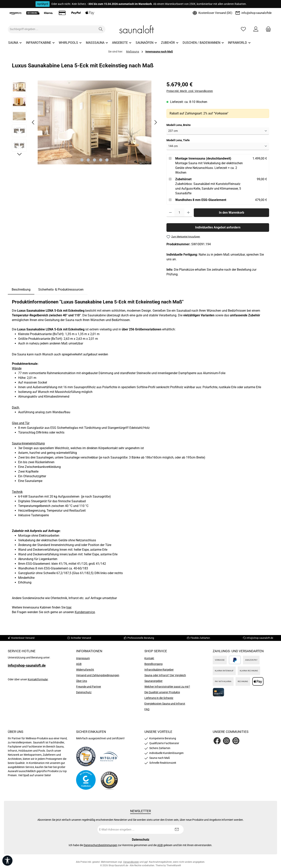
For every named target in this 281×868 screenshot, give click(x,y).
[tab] (21, 290)
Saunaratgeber (153, 681)
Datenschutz (84, 692)
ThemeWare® (174, 865)
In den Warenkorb (232, 213)
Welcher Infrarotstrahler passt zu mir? (167, 687)
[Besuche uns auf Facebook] (217, 741)
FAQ (147, 709)
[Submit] (177, 829)
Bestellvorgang (153, 664)
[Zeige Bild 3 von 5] (94, 160)
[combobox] (52, 29)
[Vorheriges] (33, 122)
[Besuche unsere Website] (236, 741)
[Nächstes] (156, 122)
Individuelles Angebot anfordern (218, 227)
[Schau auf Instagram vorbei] (226, 741)
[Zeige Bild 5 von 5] (107, 160)
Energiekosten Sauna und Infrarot (165, 704)
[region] (85, 122)
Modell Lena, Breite (179, 125)
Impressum (83, 658)
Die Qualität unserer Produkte (162, 692)
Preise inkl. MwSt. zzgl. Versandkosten (190, 91)
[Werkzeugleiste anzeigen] (7, 861)
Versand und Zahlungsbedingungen (98, 675)
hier (69, 607)
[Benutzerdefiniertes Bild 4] (109, 780)
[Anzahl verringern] (170, 213)
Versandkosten (131, 862)
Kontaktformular (38, 679)
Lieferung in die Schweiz (159, 698)
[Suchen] (101, 29)
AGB (79, 664)
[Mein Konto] (256, 29)
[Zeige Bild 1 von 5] (82, 160)
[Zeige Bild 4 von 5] (101, 160)
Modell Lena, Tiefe (178, 140)
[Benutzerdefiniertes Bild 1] (86, 756)
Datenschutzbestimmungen (100, 845)
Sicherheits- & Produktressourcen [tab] (61, 289)
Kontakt (149, 658)
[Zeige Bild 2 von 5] (88, 160)
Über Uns (82, 681)
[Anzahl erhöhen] (188, 213)
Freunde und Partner (89, 687)
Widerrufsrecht (85, 670)
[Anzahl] (179, 213)
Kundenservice (85, 612)
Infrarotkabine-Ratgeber (159, 670)
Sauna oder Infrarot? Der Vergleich (165, 675)
